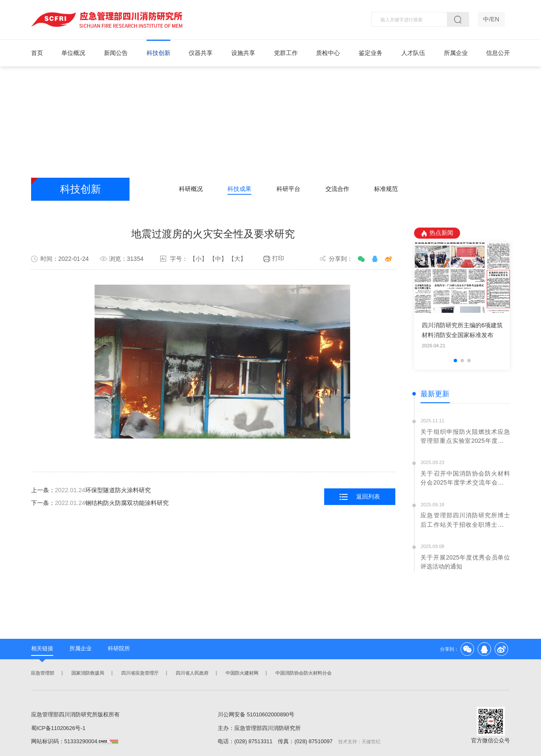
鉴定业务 (371, 53)
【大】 (237, 259)
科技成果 (239, 189)
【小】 (199, 259)
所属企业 (456, 53)
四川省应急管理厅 (139, 673)
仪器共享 (201, 53)
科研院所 (119, 649)
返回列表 (360, 497)
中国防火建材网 (241, 673)
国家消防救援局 (87, 673)
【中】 (218, 259)
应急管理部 (42, 673)
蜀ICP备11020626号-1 (58, 728)
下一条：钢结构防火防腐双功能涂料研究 (100, 503)
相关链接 (42, 649)
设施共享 (243, 53)
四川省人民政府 (191, 673)
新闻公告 (116, 53)
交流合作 (337, 189)
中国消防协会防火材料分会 (303, 673)
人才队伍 (413, 53)
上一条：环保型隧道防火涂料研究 (91, 491)
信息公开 (498, 53)
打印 (274, 259)
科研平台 (288, 189)
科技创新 (158, 53)
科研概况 (191, 189)
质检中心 (328, 53)
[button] (455, 361)
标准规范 (386, 189)
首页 (37, 53)
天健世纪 (371, 742)
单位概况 (73, 53)
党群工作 (286, 53)
